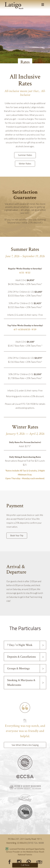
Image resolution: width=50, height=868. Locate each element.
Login (3, 865)
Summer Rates (25, 155)
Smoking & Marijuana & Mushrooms (21, 683)
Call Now (25, 865)
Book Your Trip (17, 535)
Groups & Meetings (18, 668)
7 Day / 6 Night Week (20, 645)
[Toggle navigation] (43, 5)
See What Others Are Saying (25, 745)
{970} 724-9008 (36, 843)
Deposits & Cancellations (21, 657)
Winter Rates (25, 164)
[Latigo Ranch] (14, 6)
